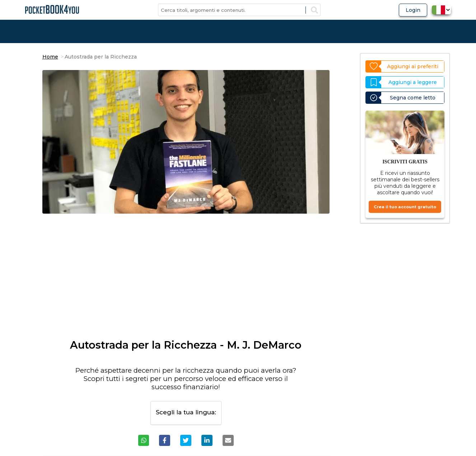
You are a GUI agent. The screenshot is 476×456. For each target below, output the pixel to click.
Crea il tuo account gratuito (405, 207)
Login (413, 10)
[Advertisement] (186, 280)
